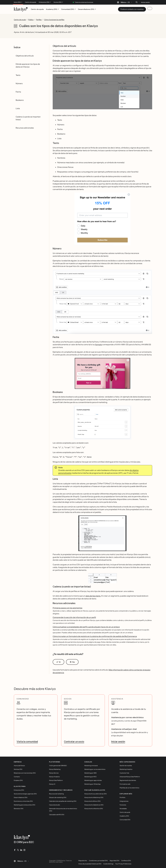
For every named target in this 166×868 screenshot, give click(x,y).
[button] (102, 92)
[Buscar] (136, 2)
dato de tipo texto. (93, 595)
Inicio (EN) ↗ (18, 2)
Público (31, 20)
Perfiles (39, 20)
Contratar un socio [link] (74, 741)
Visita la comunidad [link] (27, 741)
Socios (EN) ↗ (58, 2)
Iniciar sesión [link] (118, 741)
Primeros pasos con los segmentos (67, 607)
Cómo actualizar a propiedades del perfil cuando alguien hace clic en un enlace (86, 626)
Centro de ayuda (30, 2)
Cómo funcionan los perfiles (54, 20)
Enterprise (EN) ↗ (45, 2)
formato (99, 344)
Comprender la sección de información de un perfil (74, 617)
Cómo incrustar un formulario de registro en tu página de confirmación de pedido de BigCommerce (95, 636)
